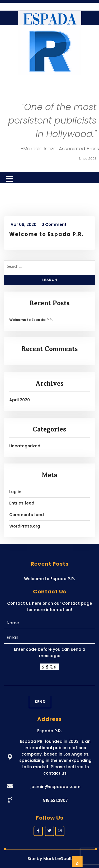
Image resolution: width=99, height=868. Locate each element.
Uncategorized (25, 446)
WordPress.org (25, 526)
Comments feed (27, 515)
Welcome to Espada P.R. (46, 234)
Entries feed (22, 503)
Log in (15, 492)
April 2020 (20, 400)
